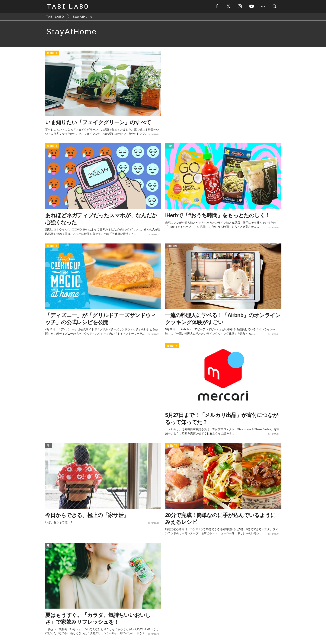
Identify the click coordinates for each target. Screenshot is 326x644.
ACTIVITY (52, 53)
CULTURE (172, 246)
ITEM (170, 146)
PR (48, 446)
